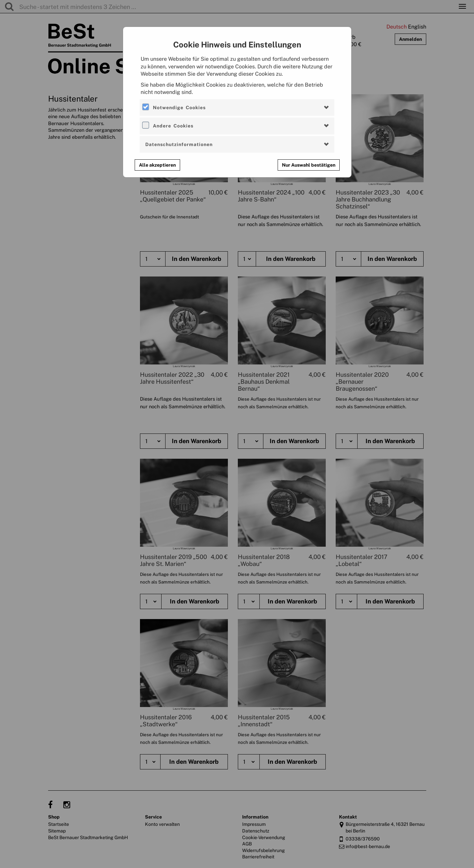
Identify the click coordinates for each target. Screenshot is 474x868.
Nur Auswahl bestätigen (309, 165)
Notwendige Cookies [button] (179, 108)
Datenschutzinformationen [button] (179, 144)
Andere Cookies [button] (173, 126)
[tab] (237, 108)
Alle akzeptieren (157, 165)
